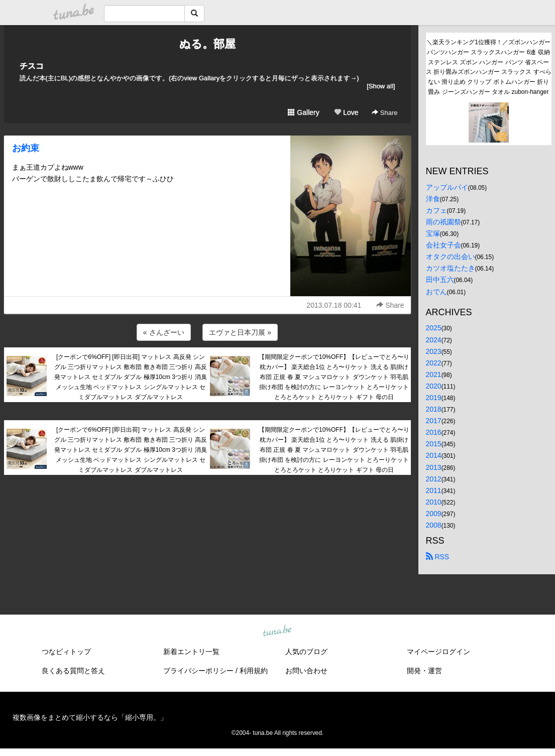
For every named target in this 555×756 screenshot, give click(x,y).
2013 (434, 467)
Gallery (303, 112)
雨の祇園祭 (443, 222)
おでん (436, 292)
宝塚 (433, 233)
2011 (434, 490)
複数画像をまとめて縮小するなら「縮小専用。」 (90, 717)
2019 (434, 398)
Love (346, 112)
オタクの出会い (451, 257)
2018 (434, 409)
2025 (434, 328)
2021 (434, 374)
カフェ (436, 210)
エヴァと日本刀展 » (240, 332)
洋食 (433, 199)
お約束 (26, 148)
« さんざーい (164, 332)
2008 (434, 525)
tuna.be (277, 632)
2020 (434, 386)
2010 (434, 502)
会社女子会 (443, 245)
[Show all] (381, 86)
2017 (434, 421)
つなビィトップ (66, 652)
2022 (434, 363)
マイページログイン (438, 652)
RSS (438, 557)
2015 (434, 444)
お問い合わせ (306, 671)
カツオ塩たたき (451, 268)
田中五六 (440, 280)
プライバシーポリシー (198, 671)
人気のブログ (306, 652)
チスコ (32, 66)
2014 (434, 455)
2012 (434, 479)
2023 (434, 351)
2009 (434, 514)
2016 (434, 432)
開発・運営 (424, 671)
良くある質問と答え (73, 671)
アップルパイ (447, 187)
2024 (434, 340)
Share (384, 113)
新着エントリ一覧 (191, 652)
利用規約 (254, 671)
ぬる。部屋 (207, 44)
